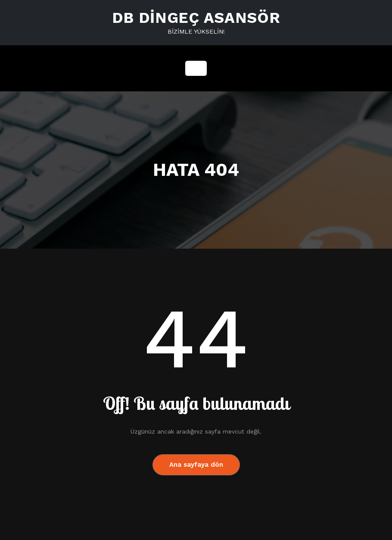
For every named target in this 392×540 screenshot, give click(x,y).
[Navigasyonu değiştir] (196, 68)
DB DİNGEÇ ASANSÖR (196, 18)
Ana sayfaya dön (196, 465)
